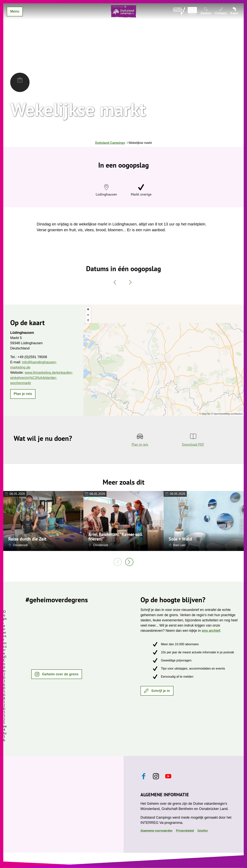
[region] (164, 360)
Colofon (203, 830)
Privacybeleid (185, 830)
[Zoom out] (88, 315)
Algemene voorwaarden (156, 830)
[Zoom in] (88, 309)
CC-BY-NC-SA (241, 525)
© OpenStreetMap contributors (227, 414)
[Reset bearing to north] (88, 320)
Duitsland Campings (110, 143)
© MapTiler (205, 414)
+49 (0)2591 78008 (32, 357)
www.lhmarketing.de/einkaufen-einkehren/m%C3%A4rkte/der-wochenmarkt (42, 378)
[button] (23, 394)
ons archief (211, 631)
